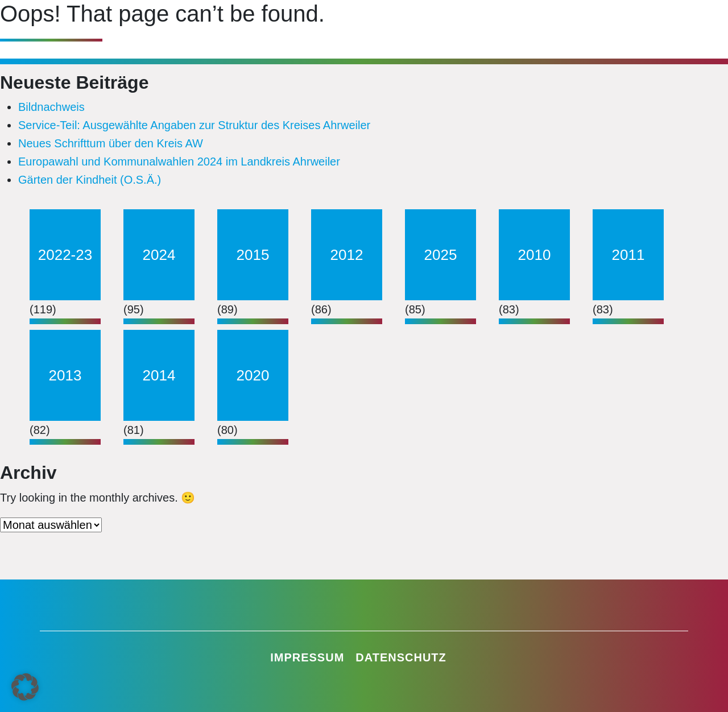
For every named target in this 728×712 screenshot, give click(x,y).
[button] (25, 687)
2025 (441, 255)
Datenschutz (401, 657)
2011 (628, 255)
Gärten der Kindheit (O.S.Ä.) (90, 180)
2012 (347, 255)
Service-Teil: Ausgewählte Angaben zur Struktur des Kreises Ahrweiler (194, 125)
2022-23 (65, 255)
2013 (65, 375)
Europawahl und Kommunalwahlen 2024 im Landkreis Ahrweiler (179, 162)
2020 (253, 375)
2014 (159, 375)
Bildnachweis (51, 107)
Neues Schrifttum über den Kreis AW (111, 143)
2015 (253, 255)
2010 (535, 255)
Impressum (307, 657)
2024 (159, 255)
